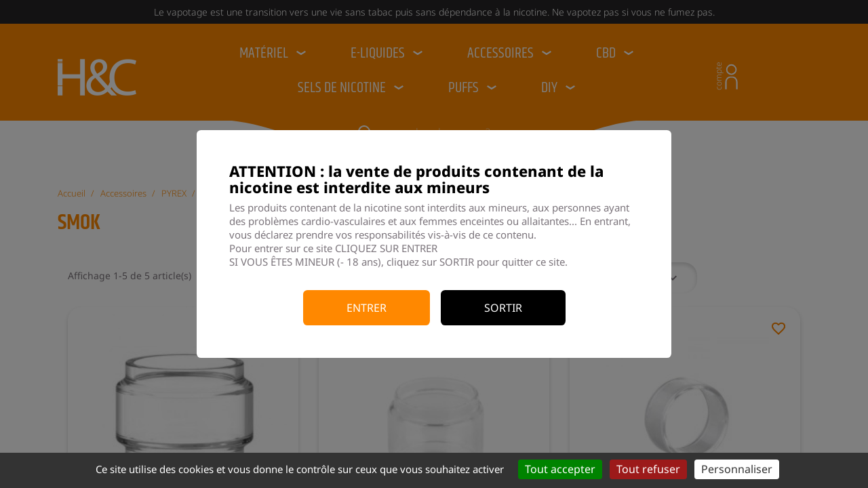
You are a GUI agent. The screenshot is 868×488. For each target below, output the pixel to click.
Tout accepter (560, 469)
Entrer (367, 308)
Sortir (503, 308)
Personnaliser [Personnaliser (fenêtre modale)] (737, 469)
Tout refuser (648, 469)
